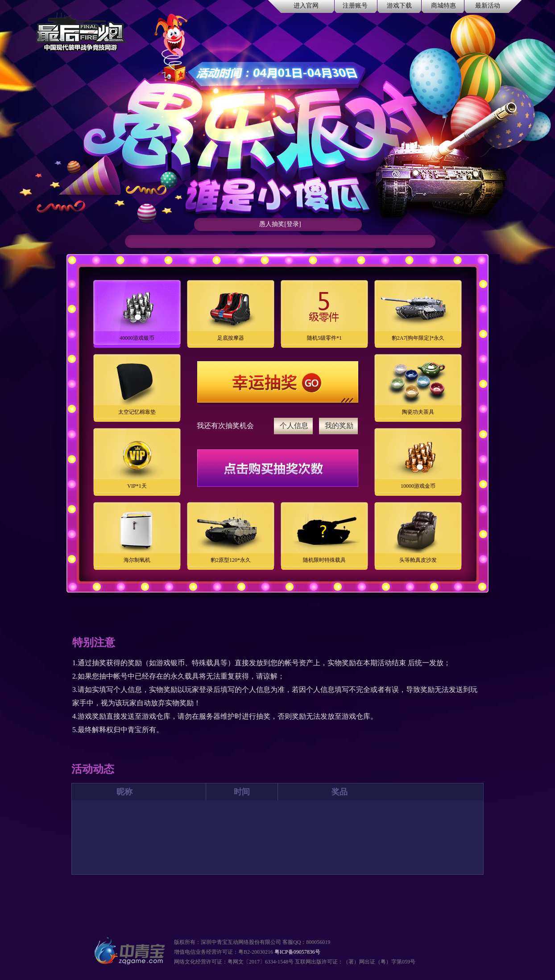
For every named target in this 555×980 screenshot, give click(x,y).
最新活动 (488, 6)
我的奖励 (339, 426)
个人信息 (294, 426)
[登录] (292, 224)
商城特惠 (443, 6)
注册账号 (355, 6)
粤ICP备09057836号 (297, 952)
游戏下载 (399, 6)
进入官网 (306, 6)
